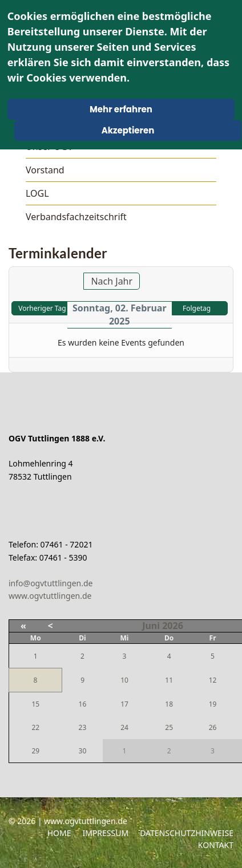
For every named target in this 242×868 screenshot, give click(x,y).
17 (124, 704)
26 (213, 727)
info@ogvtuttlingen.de (51, 583)
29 (35, 751)
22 (35, 727)
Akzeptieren (128, 130)
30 (83, 751)
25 (169, 727)
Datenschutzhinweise (187, 833)
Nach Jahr (112, 281)
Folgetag (197, 308)
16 (83, 704)
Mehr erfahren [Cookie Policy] (121, 109)
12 (213, 680)
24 (124, 727)
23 (83, 727)
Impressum (105, 833)
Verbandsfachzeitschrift (76, 217)
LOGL (37, 193)
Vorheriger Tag (42, 308)
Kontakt (216, 845)
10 (124, 680)
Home (59, 833)
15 (35, 704)
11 (169, 680)
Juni (151, 626)
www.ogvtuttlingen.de (50, 596)
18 (169, 704)
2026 (173, 626)
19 (213, 704)
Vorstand (45, 170)
